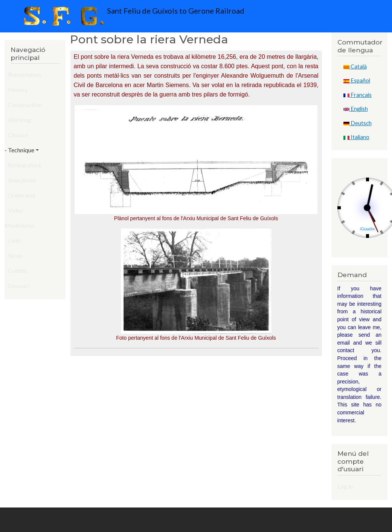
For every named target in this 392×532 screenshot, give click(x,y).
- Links (13, 240)
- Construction (23, 105)
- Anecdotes (20, 180)
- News (14, 255)
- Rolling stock (23, 165)
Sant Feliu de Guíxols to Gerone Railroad (132, 16)
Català (355, 67)
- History (16, 90)
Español (357, 80)
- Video (14, 210)
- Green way (20, 195)
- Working (18, 120)
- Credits (16, 271)
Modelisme (19, 225)
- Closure (16, 135)
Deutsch (358, 123)
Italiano (356, 137)
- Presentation (23, 74)
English (356, 109)
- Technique (19, 150)
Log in (345, 486)
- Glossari (17, 286)
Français (358, 95)
